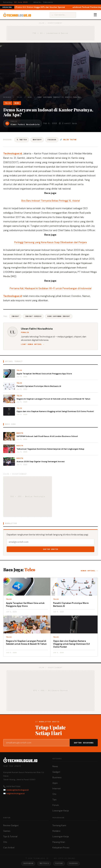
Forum (56, 805)
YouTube (59, 863)
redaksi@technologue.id (17, 790)
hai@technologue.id (15, 793)
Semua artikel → (89, 571)
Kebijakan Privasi (61, 848)
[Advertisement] (50, 72)
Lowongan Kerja (61, 811)
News (30, 97)
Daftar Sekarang (84, 743)
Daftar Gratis (51, 549)
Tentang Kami (59, 825)
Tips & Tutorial (10, 837)
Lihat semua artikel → (33, 344)
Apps (55, 783)
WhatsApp (37, 140)
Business (57, 777)
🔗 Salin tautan (68, 140)
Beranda (7, 97)
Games (7, 831)
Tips (54, 800)
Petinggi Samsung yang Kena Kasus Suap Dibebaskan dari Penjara (50, 242)
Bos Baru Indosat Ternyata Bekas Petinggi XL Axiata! (51, 201)
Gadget (56, 772)
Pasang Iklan (59, 842)
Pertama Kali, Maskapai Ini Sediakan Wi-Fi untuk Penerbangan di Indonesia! (51, 288)
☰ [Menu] (95, 15)
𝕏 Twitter (22, 140)
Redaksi (56, 831)
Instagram (28, 863)
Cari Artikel (9, 848)
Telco (19, 97)
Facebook (52, 140)
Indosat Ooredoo (33, 316)
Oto (54, 794)
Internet (57, 789)
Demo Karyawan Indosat (59, 316)
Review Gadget (11, 825)
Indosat (15, 316)
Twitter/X (44, 863)
